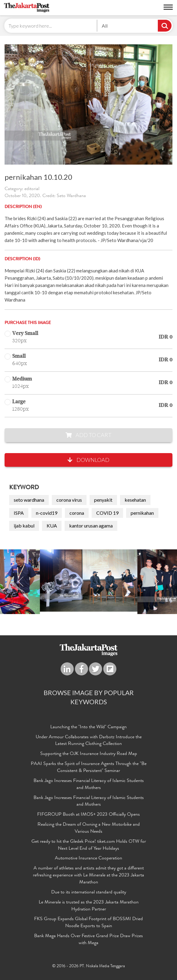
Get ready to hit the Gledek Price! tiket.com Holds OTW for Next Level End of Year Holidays (89, 845)
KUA (52, 526)
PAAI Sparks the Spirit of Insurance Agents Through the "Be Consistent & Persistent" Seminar (89, 768)
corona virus (69, 500)
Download (88, 460)
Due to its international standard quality (89, 893)
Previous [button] (21, 582)
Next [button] (156, 582)
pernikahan (142, 513)
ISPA (19, 513)
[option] (89, 580)
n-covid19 (47, 513)
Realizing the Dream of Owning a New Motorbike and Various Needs (89, 828)
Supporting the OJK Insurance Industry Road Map (89, 754)
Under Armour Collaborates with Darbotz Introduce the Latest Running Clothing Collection (89, 741)
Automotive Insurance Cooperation (88, 859)
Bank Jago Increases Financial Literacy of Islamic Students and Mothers (89, 785)
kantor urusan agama (91, 526)
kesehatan (135, 500)
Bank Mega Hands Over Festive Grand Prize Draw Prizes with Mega (88, 940)
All (105, 26)
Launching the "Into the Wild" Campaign (88, 727)
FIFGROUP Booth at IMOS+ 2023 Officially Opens (88, 815)
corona (77, 513)
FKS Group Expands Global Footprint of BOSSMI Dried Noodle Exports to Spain (88, 923)
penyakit (103, 500)
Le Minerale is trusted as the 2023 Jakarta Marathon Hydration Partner (89, 906)
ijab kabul (24, 526)
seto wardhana (29, 500)
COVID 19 (107, 513)
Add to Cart (88, 435)
